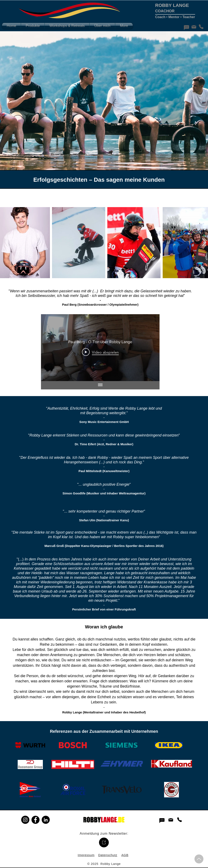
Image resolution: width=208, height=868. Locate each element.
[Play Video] (100, 352)
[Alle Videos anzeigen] (100, 385)
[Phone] (201, 27)
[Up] (199, 859)
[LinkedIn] (46, 820)
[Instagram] (25, 820)
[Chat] (186, 28)
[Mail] (194, 27)
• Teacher (188, 17)
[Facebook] (35, 820)
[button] (33, 26)
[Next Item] (204, 243)
